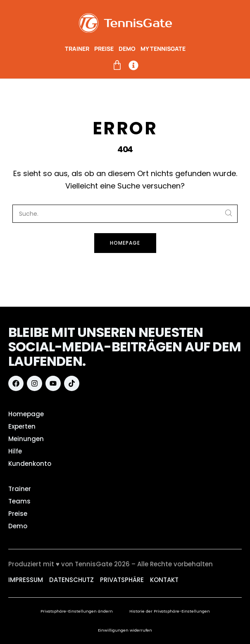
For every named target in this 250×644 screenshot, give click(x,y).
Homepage (125, 243)
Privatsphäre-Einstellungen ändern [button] (77, 611)
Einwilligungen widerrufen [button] (125, 630)
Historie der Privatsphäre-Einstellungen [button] (170, 611)
